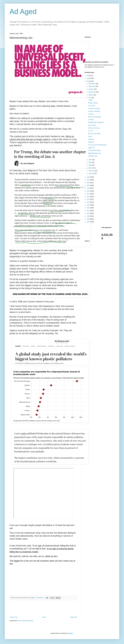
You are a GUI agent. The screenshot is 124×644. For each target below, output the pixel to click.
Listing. (90, 100)
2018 (89, 191)
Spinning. (91, 139)
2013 (89, 205)
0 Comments (40, 598)
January (91, 173)
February (92, 171)
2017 (89, 194)
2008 (89, 219)
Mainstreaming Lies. (95, 153)
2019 (89, 188)
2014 (89, 202)
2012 (89, 208)
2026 (89, 76)
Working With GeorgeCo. (96, 122)
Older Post (74, 617)
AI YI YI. (91, 131)
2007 (89, 222)
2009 (89, 216)
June (90, 160)
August (91, 95)
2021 (89, 183)
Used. (90, 136)
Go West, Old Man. (94, 109)
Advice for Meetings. (95, 117)
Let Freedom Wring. (95, 150)
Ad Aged (23, 12)
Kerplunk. (91, 142)
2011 (89, 211)
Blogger (71, 633)
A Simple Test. (93, 156)
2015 (89, 199)
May (90, 162)
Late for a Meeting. (94, 111)
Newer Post (14, 617)
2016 (89, 197)
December (92, 84)
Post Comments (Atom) (26, 621)
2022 (89, 180)
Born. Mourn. (92, 125)
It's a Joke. (92, 106)
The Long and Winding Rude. (98, 145)
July (90, 98)
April (90, 165)
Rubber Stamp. (93, 103)
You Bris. (91, 114)
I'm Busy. (91, 120)
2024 (89, 81)
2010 (89, 213)
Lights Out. (92, 148)
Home (44, 617)
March (91, 168)
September (92, 92)
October (91, 89)
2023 (89, 177)
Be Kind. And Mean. (95, 134)
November (92, 86)
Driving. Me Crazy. (94, 128)
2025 (89, 78)
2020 (89, 185)
